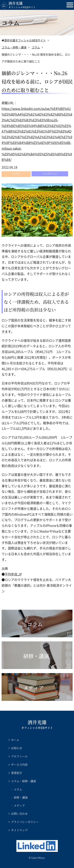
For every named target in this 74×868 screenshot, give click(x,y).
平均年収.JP (13, 574)
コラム (18, 789)
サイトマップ (19, 830)
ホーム (15, 740)
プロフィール (19, 756)
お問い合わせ (19, 813)
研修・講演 (21, 797)
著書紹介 (17, 773)
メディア (19, 805)
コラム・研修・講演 (23, 781)
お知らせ (17, 748)
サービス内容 (19, 764)
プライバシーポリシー (25, 822)
